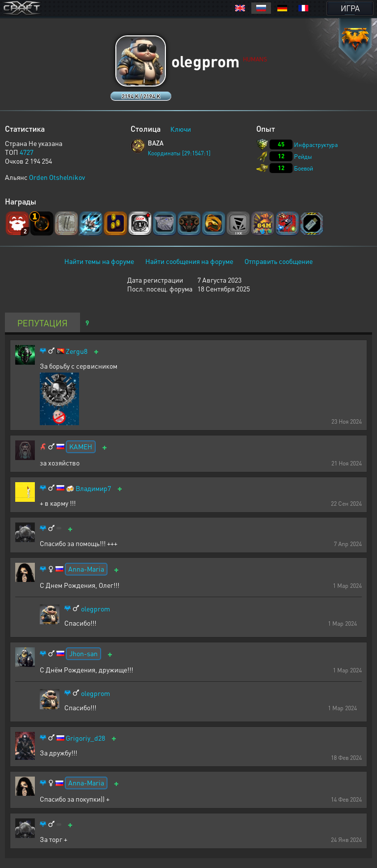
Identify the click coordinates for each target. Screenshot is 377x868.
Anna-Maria (86, 569)
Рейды (303, 157)
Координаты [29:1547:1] (179, 153)
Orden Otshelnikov (57, 177)
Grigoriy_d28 (85, 738)
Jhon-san (83, 653)
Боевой (304, 168)
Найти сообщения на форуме (189, 261)
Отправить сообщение (279, 261)
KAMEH (81, 446)
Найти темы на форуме (99, 261)
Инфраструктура (316, 145)
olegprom (95, 609)
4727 (27, 152)
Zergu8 (77, 351)
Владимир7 (93, 488)
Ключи (181, 129)
